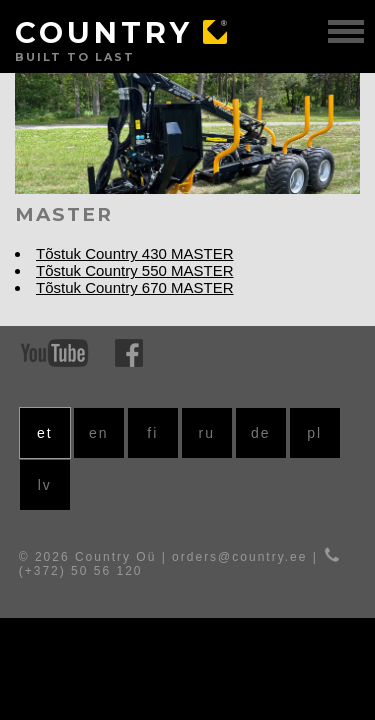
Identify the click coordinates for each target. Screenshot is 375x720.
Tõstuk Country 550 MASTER (135, 270)
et (45, 433)
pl (314, 433)
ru (207, 433)
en (99, 433)
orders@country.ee (239, 557)
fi (152, 433)
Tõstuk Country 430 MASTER (135, 253)
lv (45, 485)
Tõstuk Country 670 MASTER (135, 287)
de (261, 433)
